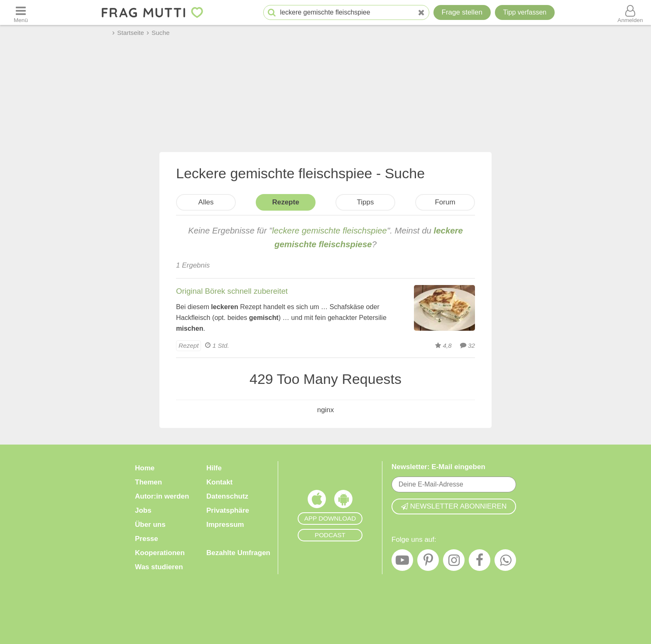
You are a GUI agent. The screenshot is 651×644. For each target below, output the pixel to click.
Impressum (225, 525)
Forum (445, 202)
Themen (148, 482)
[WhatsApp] (505, 562)
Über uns (150, 525)
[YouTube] (402, 562)
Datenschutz (227, 496)
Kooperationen (160, 553)
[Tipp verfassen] (525, 12)
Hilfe (214, 468)
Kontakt (219, 482)
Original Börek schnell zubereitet (232, 291)
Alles (206, 202)
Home (145, 468)
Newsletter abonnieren (454, 506)
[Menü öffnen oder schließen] (21, 12)
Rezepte (285, 202)
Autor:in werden (162, 496)
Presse (147, 539)
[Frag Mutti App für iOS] (317, 501)
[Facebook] (480, 562)
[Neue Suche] (421, 13)
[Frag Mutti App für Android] (343, 501)
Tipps (366, 202)
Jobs (143, 510)
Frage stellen (462, 12)
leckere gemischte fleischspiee (329, 231)
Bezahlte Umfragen (238, 553)
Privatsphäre (228, 510)
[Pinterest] (428, 562)
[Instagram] (454, 562)
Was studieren (159, 567)
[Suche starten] (272, 13)
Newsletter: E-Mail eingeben (438, 467)
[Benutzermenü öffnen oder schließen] (630, 12)
